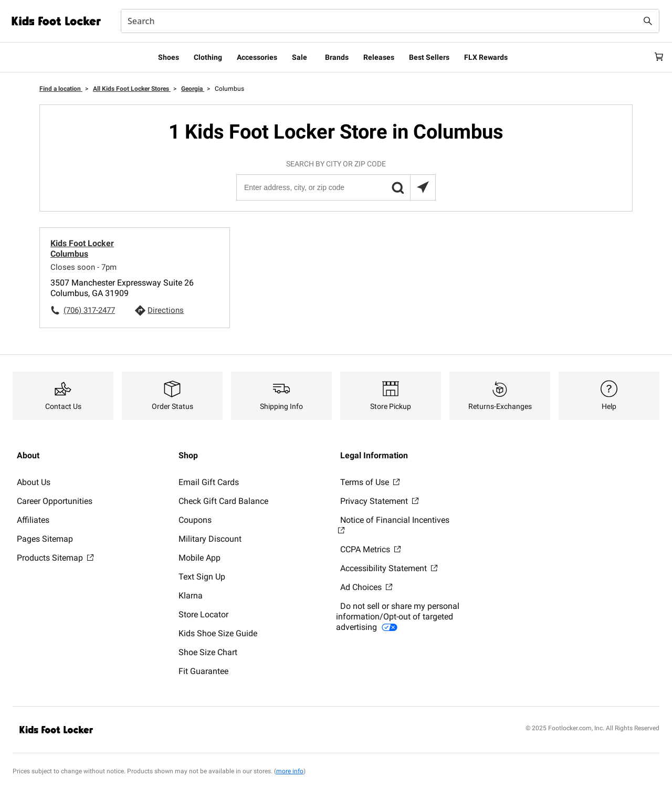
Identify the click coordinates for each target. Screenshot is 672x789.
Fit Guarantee (203, 671)
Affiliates (33, 520)
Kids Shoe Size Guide (218, 633)
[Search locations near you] (423, 187)
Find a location (61, 89)
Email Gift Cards (209, 482)
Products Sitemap (55, 558)
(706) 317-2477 (89, 310)
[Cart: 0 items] (655, 57)
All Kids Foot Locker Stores (132, 89)
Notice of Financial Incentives (394, 524)
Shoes (169, 57)
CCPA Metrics (370, 549)
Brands (337, 57)
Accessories (257, 57)
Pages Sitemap (45, 539)
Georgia (193, 89)
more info (290, 771)
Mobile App (199, 558)
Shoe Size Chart (208, 652)
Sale (300, 57)
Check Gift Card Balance (223, 501)
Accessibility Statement (389, 568)
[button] (397, 187)
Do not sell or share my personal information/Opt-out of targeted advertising (398, 617)
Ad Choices (366, 587)
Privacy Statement (379, 501)
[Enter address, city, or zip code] (335, 187)
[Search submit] (648, 21)
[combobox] (390, 21)
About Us (34, 482)
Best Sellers (429, 57)
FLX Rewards (486, 57)
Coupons (195, 520)
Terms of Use (370, 482)
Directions (166, 310)
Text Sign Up (202, 577)
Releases (379, 57)
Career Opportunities (55, 501)
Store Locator (203, 614)
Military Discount (210, 539)
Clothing (208, 57)
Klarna (191, 596)
